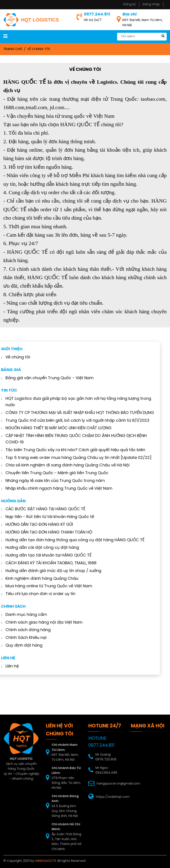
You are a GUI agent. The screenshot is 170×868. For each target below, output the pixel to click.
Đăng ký (129, 5)
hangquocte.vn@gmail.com (118, 784)
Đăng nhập (151, 5)
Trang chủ (13, 49)
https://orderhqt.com (113, 797)
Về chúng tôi (39, 49)
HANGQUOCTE (46, 861)
